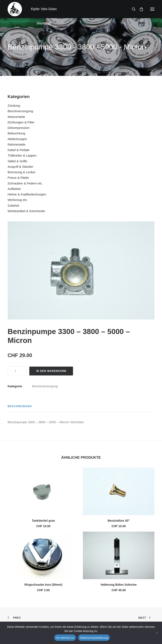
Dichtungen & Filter (21, 122)
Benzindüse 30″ (119, 521)
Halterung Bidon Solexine (119, 585)
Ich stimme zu (65, 638)
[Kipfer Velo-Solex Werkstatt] (15, 9)
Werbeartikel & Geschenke (26, 211)
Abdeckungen (17, 139)
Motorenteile (16, 117)
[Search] (132, 9)
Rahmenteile (16, 144)
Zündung (14, 106)
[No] (157, 633)
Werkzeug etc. (18, 200)
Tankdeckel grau (43, 521)
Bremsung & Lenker (22, 172)
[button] (152, 9)
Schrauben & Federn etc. (25, 183)
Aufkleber (14, 189)
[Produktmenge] (17, 371)
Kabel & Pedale (18, 150)
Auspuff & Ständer (20, 167)
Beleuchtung (16, 133)
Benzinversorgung (20, 111)
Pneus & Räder (18, 178)
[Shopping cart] (139, 9)
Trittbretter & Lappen (22, 155)
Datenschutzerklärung (94, 638)
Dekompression (19, 128)
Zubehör (13, 205)
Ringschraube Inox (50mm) (43, 585)
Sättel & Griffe (17, 161)
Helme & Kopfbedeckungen (27, 194)
